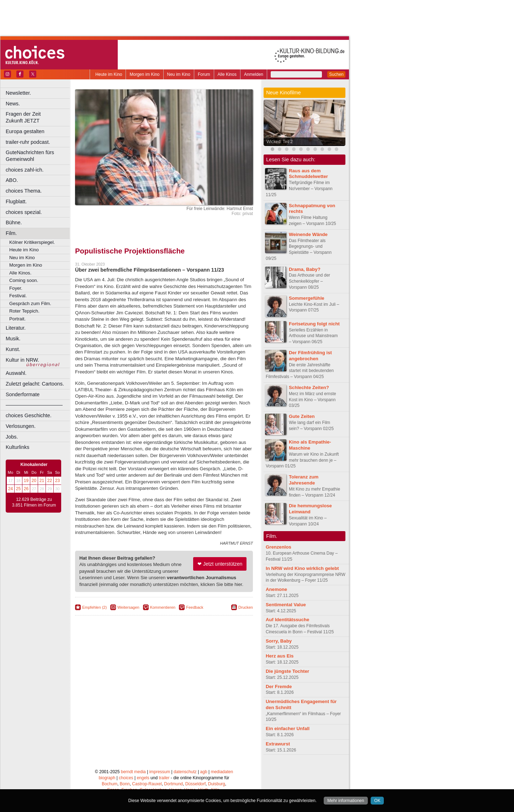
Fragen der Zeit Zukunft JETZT (39, 117)
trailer (164, 778)
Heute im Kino (109, 74)
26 (26, 489)
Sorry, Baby (279, 641)
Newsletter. (18, 93)
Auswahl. (16, 373)
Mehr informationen (346, 801)
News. (13, 104)
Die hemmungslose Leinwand (310, 509)
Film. (11, 233)
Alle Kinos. (20, 273)
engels (143, 778)
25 (18, 489)
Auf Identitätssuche (287, 620)
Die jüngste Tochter (287, 671)
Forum (204, 74)
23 (57, 481)
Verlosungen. (21, 426)
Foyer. (16, 288)
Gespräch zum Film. (30, 303)
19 (26, 481)
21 (42, 481)
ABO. (12, 180)
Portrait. (17, 319)
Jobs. (12, 437)
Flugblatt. (16, 201)
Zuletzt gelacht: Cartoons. (35, 384)
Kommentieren (163, 607)
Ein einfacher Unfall (288, 729)
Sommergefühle (307, 298)
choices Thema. (24, 191)
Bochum (110, 784)
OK (377, 801)
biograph (107, 778)
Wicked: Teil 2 (280, 142)
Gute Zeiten (302, 416)
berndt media (133, 772)
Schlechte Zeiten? (309, 387)
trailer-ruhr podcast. (28, 142)
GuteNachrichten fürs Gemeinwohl (30, 156)
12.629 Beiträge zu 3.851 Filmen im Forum (34, 502)
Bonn (125, 784)
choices (126, 778)
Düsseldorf (195, 784)
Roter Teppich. (24, 311)
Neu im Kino (179, 74)
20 (34, 481)
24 (10, 489)
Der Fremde (279, 687)
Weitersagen (128, 607)
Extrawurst (278, 744)
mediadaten (222, 772)
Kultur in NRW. (22, 360)
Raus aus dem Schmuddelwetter (308, 174)
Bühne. (14, 222)
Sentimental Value (286, 605)
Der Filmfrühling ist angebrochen (310, 356)
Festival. (18, 296)
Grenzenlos (279, 547)
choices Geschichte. (29, 415)
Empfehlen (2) (94, 607)
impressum (160, 772)
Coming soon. (24, 280)
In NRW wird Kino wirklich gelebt (302, 568)
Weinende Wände (308, 234)
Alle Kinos (227, 74)
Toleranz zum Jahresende (304, 480)
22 (50, 481)
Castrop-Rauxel (147, 784)
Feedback (195, 607)
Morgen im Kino (144, 74)
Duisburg (217, 784)
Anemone (276, 589)
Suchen (336, 74)
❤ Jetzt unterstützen (220, 564)
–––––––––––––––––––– (34, 405)
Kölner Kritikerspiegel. (32, 242)
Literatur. (16, 328)
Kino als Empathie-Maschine (310, 445)
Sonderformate (23, 394)
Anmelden (254, 74)
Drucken (246, 607)
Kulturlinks (17, 447)
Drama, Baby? (305, 269)
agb (204, 772)
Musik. (13, 339)
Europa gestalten (25, 131)
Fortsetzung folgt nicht (314, 324)
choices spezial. (24, 212)
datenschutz (185, 772)
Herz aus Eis (280, 656)
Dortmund (173, 784)
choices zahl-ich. (25, 170)
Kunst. (13, 349)
